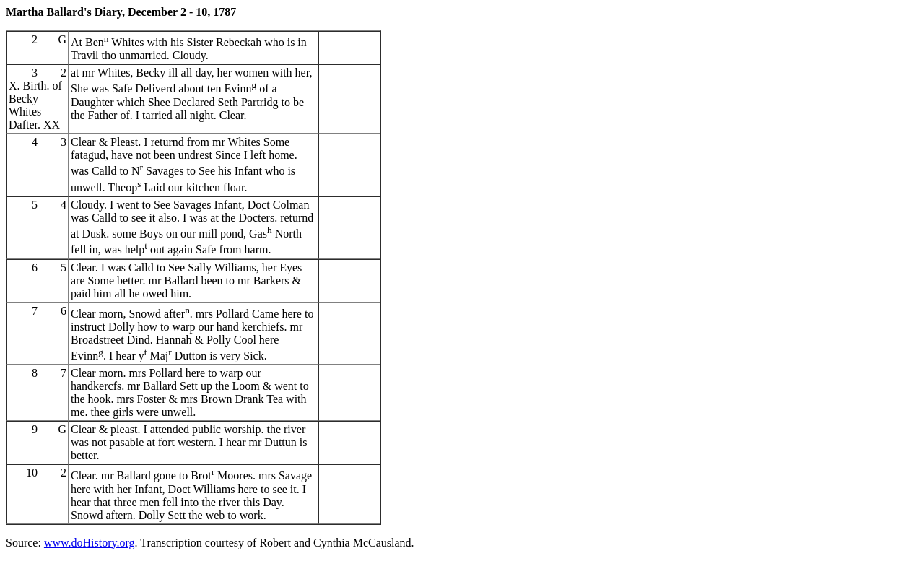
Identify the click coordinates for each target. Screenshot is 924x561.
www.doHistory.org (90, 543)
